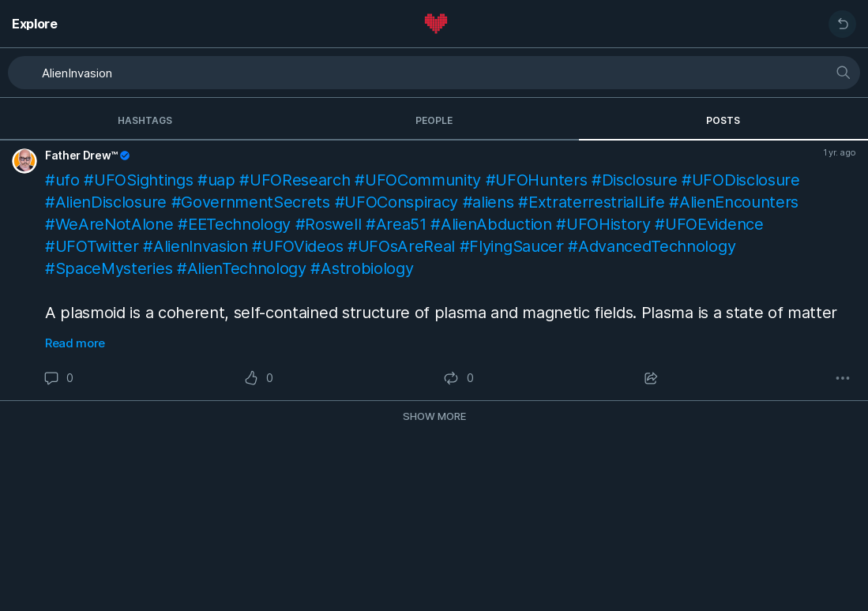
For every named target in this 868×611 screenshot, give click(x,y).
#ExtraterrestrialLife (591, 202)
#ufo (62, 180)
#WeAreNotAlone (109, 224)
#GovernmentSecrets (251, 202)
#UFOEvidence (709, 224)
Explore (35, 24)
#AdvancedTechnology (652, 246)
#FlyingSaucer (512, 246)
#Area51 (396, 224)
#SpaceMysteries (109, 268)
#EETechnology (234, 224)
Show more (434, 416)
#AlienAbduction (491, 224)
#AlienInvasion (195, 246)
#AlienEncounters (734, 202)
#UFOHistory (603, 224)
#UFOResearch (295, 180)
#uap (216, 180)
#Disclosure (634, 180)
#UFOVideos (297, 246)
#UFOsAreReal (401, 246)
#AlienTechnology (242, 268)
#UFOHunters (536, 180)
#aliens (488, 202)
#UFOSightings (138, 180)
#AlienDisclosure (106, 202)
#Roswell (328, 224)
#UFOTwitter (92, 246)
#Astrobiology (362, 268)
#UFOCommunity (418, 180)
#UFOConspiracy (397, 202)
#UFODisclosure (741, 180)
